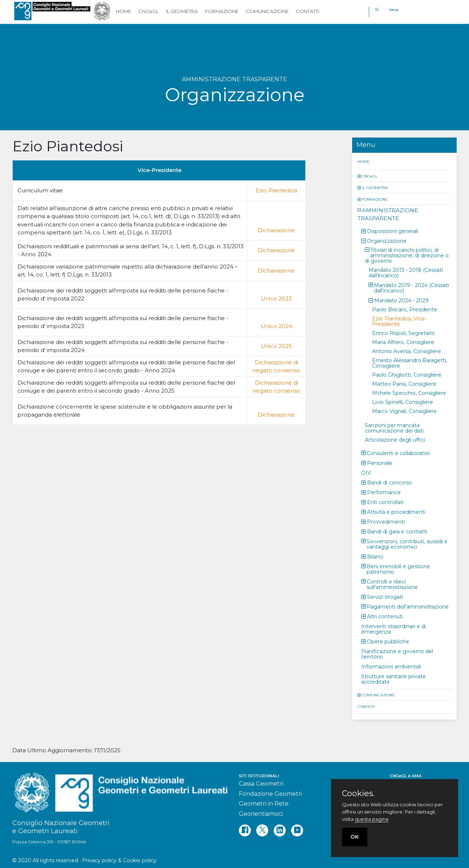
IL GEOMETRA (375, 187)
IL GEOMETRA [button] (182, 11)
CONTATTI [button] (308, 11)
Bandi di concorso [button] (390, 482)
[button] (360, 176)
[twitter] (262, 830)
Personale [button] (380, 463)
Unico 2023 (276, 298)
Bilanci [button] (375, 556)
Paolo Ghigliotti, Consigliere (407, 374)
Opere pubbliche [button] (388, 641)
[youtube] (297, 830)
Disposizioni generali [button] (393, 231)
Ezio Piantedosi (276, 190)
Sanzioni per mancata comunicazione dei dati (394, 428)
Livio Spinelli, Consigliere (403, 402)
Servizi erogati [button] (385, 597)
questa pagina (372, 819)
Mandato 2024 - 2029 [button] (401, 300)
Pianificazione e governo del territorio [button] (397, 654)
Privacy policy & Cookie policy (119, 860)
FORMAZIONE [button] (222, 11)
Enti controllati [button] (385, 502)
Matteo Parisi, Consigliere (404, 384)
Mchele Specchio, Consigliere (409, 393)
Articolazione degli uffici (395, 439)
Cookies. (358, 794)
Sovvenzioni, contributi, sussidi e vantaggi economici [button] (407, 544)
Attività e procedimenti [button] (396, 512)
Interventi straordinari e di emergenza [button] (393, 629)
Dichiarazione (276, 230)
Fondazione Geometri (270, 794)
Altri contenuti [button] (385, 616)
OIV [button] (366, 472)
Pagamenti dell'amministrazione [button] (408, 606)
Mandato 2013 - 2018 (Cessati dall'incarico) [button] (406, 272)
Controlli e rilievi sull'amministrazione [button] (392, 584)
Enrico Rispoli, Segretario (403, 333)
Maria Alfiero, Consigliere (403, 342)
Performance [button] (384, 492)
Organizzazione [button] (387, 241)
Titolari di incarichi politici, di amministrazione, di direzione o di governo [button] (407, 255)
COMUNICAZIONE (378, 695)
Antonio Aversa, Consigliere (407, 351)
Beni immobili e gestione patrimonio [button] (398, 569)
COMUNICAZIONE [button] (267, 11)
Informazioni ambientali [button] (391, 666)
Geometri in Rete (264, 804)
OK (355, 837)
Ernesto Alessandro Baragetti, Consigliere (410, 363)
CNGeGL (370, 176)
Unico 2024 (276, 326)
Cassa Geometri (261, 784)
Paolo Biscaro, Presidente (405, 309)
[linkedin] (280, 830)
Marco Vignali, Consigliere (404, 411)
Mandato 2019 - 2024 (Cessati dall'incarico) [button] (411, 288)
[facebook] (245, 830)
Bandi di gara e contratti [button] (397, 531)
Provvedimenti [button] (386, 521)
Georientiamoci (261, 814)
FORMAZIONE (375, 199)
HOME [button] (123, 11)
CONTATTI (366, 706)
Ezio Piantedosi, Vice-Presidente (399, 321)
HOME (364, 161)
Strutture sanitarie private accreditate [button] (393, 679)
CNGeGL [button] (148, 11)
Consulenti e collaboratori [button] (398, 453)
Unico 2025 (276, 346)
